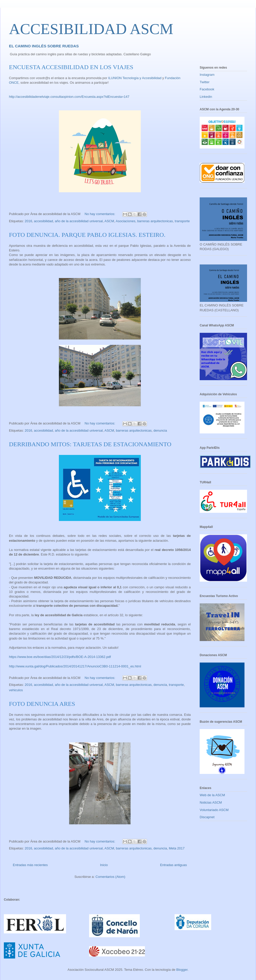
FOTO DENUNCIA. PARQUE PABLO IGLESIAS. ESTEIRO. (87, 235)
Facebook (207, 89)
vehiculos (16, 690)
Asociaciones (126, 221)
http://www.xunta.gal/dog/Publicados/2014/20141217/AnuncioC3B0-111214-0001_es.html (75, 666)
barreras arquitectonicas (155, 221)
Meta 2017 (177, 848)
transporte (182, 221)
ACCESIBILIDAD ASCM (91, 29)
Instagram (207, 75)
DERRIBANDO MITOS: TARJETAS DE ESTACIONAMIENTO (90, 444)
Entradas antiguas (173, 865)
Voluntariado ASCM (214, 810)
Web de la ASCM (212, 795)
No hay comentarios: (100, 214)
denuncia (160, 430)
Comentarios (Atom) (110, 877)
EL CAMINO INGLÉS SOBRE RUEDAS (44, 46)
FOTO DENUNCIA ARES (42, 704)
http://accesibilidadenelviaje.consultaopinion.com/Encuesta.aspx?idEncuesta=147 (69, 97)
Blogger (182, 970)
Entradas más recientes (30, 865)
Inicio (104, 865)
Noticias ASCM (211, 802)
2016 (28, 221)
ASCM (109, 221)
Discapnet (207, 817)
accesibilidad (44, 221)
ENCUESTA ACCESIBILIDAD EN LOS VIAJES (71, 67)
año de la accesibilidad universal (79, 221)
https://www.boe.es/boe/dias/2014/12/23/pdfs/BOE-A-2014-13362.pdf (60, 657)
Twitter (205, 82)
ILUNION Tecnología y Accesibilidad (135, 78)
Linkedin (206, 97)
